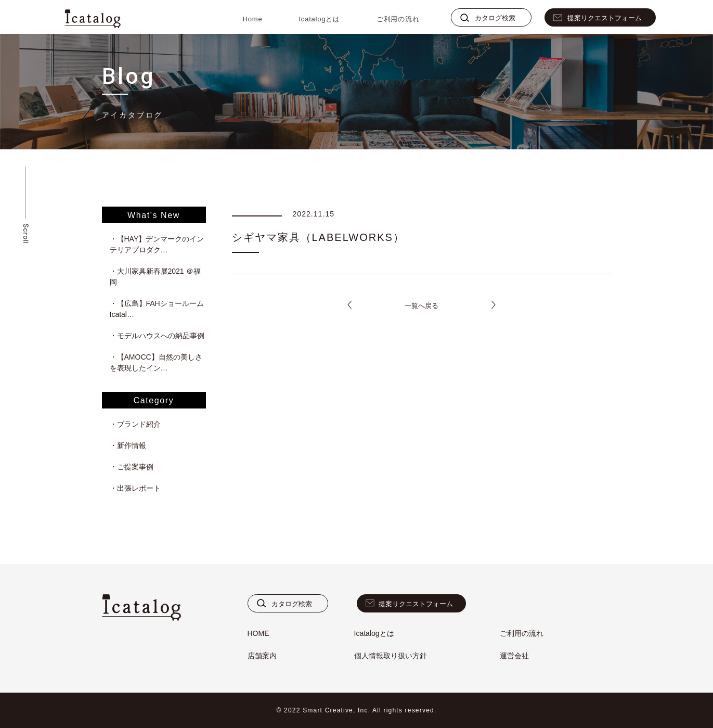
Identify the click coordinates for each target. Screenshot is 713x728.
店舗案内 (262, 656)
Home (253, 19)
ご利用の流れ (398, 19)
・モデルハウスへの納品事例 (157, 336)
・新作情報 (128, 445)
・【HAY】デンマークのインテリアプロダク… (157, 244)
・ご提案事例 (132, 467)
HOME (258, 633)
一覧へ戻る (422, 306)
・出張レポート (135, 488)
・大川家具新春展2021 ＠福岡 (155, 277)
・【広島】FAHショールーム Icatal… (158, 309)
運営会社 (514, 656)
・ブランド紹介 (135, 424)
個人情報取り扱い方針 (391, 656)
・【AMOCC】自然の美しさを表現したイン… (156, 362)
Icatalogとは (319, 19)
